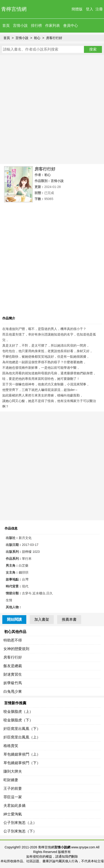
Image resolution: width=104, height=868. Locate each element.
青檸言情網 (14, 9)
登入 (89, 9)
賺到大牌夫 (13, 771)
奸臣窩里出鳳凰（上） (22, 737)
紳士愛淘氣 (13, 814)
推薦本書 (69, 619)
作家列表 (53, 26)
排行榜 (36, 26)
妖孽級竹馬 (13, 683)
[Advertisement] (52, 110)
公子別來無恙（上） (20, 823)
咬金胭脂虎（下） (18, 720)
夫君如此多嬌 (15, 806)
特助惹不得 (13, 640)
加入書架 (42, 619)
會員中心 (71, 26)
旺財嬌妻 (11, 780)
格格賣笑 (11, 746)
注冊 (99, 9)
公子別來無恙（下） (20, 831)
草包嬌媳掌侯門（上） (22, 754)
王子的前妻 (13, 788)
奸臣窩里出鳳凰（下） (22, 729)
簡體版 (77, 9)
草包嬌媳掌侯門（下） (22, 763)
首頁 (6, 26)
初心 (37, 38)
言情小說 (20, 26)
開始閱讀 (14, 619)
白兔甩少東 (13, 691)
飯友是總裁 (13, 666)
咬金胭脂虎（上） (18, 712)
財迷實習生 (13, 674)
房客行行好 (54, 38)
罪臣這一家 (13, 797)
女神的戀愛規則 (16, 649)
